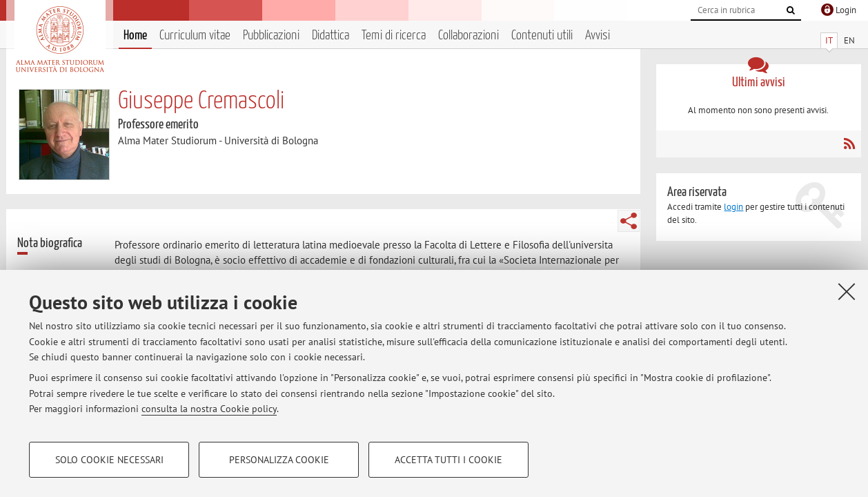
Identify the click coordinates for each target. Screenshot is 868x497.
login (733, 207)
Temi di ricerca (394, 36)
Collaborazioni (468, 36)
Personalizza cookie (279, 460)
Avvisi (598, 36)
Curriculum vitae (195, 36)
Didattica (331, 36)
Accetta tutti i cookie (448, 460)
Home (135, 36)
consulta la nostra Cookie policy (209, 409)
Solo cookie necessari (109, 460)
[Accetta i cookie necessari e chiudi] (847, 291)
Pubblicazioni (271, 36)
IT (829, 40)
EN (849, 40)
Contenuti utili (542, 36)
